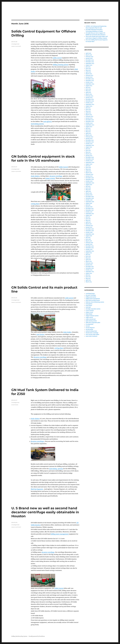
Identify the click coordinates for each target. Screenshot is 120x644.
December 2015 (90, 246)
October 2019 (89, 181)
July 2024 (88, 87)
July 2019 (88, 186)
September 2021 (90, 145)
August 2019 (89, 185)
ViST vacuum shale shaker (92, 335)
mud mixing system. (37, 124)
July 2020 (88, 166)
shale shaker (67, 332)
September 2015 (90, 251)
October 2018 (89, 200)
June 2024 (88, 89)
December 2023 (90, 99)
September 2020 (90, 162)
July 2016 (88, 238)
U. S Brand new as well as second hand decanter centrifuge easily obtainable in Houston (45, 512)
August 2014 (89, 273)
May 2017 (88, 220)
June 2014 (88, 277)
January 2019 (89, 195)
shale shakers (35, 176)
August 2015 (89, 253)
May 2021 (88, 152)
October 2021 (89, 144)
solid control (69, 298)
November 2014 (90, 268)
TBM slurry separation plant (93, 323)
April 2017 (88, 222)
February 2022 (89, 137)
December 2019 (90, 178)
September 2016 (90, 234)
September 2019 (90, 183)
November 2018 (90, 198)
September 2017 (90, 214)
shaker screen (89, 312)
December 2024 (90, 79)
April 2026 (88, 53)
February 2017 (89, 226)
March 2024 (89, 94)
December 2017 (90, 209)
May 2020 (88, 169)
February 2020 (89, 174)
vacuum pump (89, 329)
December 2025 (90, 60)
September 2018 (90, 202)
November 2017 (90, 210)
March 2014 (89, 282)
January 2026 (89, 58)
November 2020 (90, 159)
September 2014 (90, 272)
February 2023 (89, 116)
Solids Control (63, 167)
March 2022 (89, 135)
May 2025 (88, 70)
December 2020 (90, 157)
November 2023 (90, 101)
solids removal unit (91, 319)
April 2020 (88, 171)
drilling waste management (60, 534)
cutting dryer (35, 204)
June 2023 (88, 110)
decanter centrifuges (37, 441)
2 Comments (15, 405)
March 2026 (89, 55)
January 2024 (89, 98)
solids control (57, 58)
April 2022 (88, 133)
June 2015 (88, 256)
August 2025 (89, 65)
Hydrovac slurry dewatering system (95, 302)
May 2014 (88, 278)
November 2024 (90, 81)
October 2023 (89, 103)
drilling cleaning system (61, 65)
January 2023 (89, 118)
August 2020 (89, 164)
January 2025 (89, 77)
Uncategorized (89, 324)
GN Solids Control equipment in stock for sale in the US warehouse (43, 158)
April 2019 (88, 191)
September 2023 (90, 104)
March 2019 (89, 193)
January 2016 (89, 244)
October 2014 (89, 270)
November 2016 (90, 231)
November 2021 (90, 142)
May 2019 (88, 190)
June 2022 (88, 130)
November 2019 (90, 180)
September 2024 (90, 84)
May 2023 (88, 111)
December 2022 (90, 120)
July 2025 (88, 67)
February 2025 (89, 75)
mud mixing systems (56, 469)
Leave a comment (16, 46)
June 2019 (88, 188)
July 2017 (88, 217)
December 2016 (90, 229)
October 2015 (89, 249)
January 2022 (89, 139)
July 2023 (88, 108)
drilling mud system (91, 297)
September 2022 (90, 125)
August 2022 (89, 127)
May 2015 (88, 258)
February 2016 (89, 243)
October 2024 (89, 82)
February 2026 (89, 57)
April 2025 (88, 72)
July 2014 (88, 275)
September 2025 (90, 63)
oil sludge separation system (93, 309)
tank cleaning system (91, 321)
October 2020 (89, 161)
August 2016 (89, 236)
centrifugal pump (90, 294)
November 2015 (90, 248)
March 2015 (89, 261)
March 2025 (89, 74)
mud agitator (48, 121)
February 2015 (89, 263)
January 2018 (89, 207)
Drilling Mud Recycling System (19, 636)
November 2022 (90, 121)
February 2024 (89, 96)
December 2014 (90, 267)
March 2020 (89, 173)
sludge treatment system (92, 316)
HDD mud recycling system (93, 300)
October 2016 (89, 232)
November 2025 (90, 62)
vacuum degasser (90, 328)
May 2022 (88, 132)
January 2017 (89, 227)
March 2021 (89, 154)
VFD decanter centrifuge (92, 333)
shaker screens (50, 178)
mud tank (88, 307)
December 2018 (90, 197)
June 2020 (88, 168)
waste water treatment (91, 336)
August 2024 (89, 86)
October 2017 (89, 212)
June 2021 (88, 150)
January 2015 (89, 265)
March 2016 (89, 241)
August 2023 (89, 106)
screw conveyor (90, 311)
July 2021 (88, 149)
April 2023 (88, 113)
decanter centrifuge (56, 176)
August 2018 (89, 203)
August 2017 (89, 215)
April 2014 (88, 280)
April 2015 (88, 260)
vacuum (88, 326)
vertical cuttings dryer (91, 331)
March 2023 (89, 115)
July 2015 (88, 255)
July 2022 (88, 128)
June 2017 (88, 219)
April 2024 (88, 92)
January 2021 (89, 156)
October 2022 (89, 123)
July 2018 (88, 205)
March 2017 (89, 224)
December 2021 (90, 140)
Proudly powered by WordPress (37, 636)
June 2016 (88, 239)
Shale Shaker (89, 314)
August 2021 (89, 147)
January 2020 (89, 176)
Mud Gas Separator (37, 489)
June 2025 (88, 69)
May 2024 (88, 91)
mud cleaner (40, 334)
